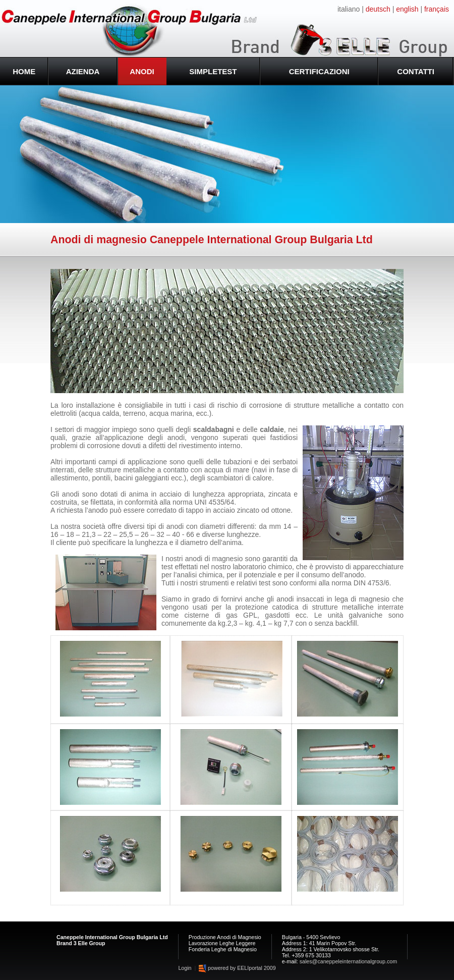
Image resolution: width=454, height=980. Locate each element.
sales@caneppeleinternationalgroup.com (348, 961)
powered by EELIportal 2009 (237, 968)
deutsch (378, 9)
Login (185, 968)
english (407, 9)
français (437, 9)
